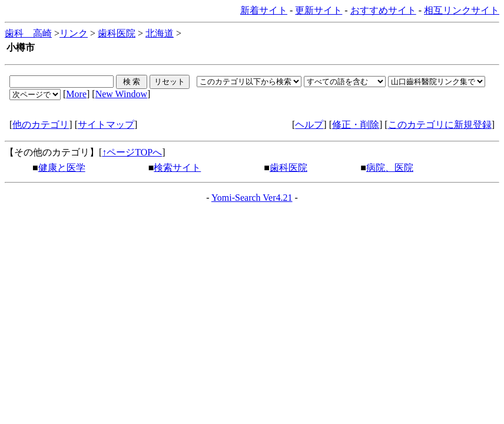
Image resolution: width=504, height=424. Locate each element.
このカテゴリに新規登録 (440, 125)
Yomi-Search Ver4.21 (252, 198)
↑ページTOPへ (132, 152)
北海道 (160, 33)
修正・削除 (356, 125)
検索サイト (177, 168)
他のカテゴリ (41, 125)
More (76, 94)
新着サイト (264, 10)
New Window (121, 94)
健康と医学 (62, 168)
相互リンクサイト (462, 10)
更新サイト (319, 10)
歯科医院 (117, 33)
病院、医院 (390, 168)
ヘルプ (309, 125)
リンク (74, 33)
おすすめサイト (383, 10)
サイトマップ (106, 125)
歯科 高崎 (28, 33)
